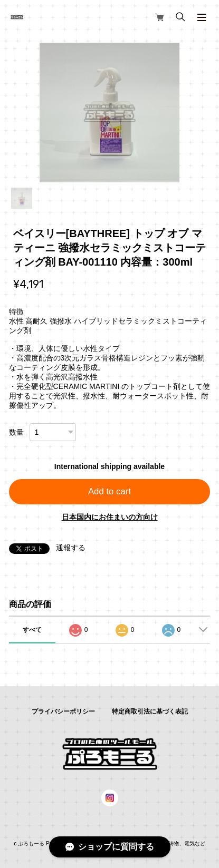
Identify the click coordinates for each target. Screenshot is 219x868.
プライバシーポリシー (63, 711)
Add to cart (109, 491)
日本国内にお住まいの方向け (110, 517)
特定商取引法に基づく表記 (150, 711)
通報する (71, 548)
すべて (32, 630)
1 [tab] (22, 198)
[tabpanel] (110, 113)
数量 (16, 432)
